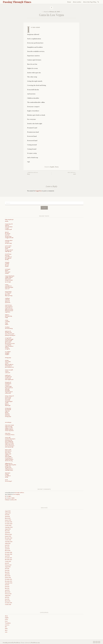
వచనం (6, 632)
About (6, 616)
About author (77, 2)
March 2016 (8, 576)
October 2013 (8, 604)
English (52, 167)
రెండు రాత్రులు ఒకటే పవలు (19, 492)
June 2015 (7, 586)
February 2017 (8, 565)
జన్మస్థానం (10, 496)
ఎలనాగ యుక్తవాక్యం (16, 494)
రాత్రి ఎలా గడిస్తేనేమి (11, 498)
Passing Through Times (17, 2)
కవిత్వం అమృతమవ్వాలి (9, 219)
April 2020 (7, 532)
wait (64, 173)
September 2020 (9, 527)
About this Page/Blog (90, 2)
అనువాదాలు (7, 625)
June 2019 (7, 545)
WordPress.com (35, 642)
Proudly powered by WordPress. (12, 642)
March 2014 (8, 601)
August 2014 (8, 595)
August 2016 (8, 567)
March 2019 (8, 550)
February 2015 (8, 594)
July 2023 (7, 515)
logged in (39, 191)
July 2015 (7, 585)
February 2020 (8, 534)
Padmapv (7, 500)
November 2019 (9, 538)
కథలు (6, 626)
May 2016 (7, 572)
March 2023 (8, 518)
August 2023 (8, 513)
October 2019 (8, 540)
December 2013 (8, 603)
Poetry (57, 167)
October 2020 (8, 525)
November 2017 (8, 559)
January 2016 (8, 577)
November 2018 (9, 554)
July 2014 (7, 597)
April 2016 (7, 574)
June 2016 (7, 570)
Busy (39, 173)
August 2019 (8, 543)
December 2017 (8, 558)
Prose (6, 621)
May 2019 (7, 547)
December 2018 (9, 552)
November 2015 (9, 581)
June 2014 (7, 599)
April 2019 (7, 549)
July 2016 (7, 568)
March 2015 (8, 592)
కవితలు (6, 628)
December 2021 (9, 522)
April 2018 (7, 556)
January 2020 (8, 536)
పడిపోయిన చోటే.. (14, 500)
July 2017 (7, 563)
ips (6, 496)
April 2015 (7, 590)
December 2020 (9, 524)
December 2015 (8, 579)
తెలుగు (6, 630)
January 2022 (8, 520)
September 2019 (9, 541)
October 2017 (8, 561)
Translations (8, 623)
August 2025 (8, 511)
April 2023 (7, 516)
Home (69, 2)
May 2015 (7, 588)
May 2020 (7, 531)
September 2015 (9, 583)
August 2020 (8, 529)
